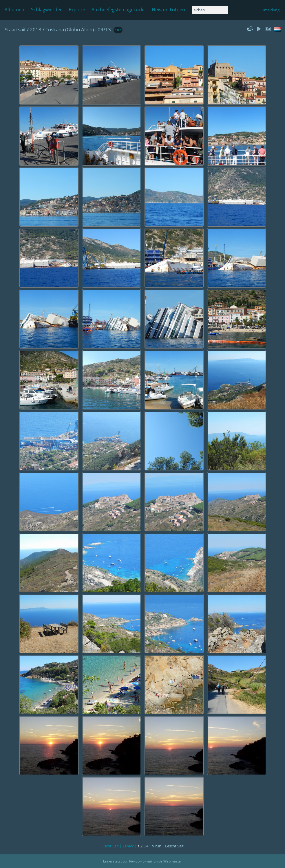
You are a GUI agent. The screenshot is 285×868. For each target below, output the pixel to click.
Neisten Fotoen (168, 10)
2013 (36, 29)
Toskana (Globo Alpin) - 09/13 (78, 29)
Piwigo (134, 861)
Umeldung (271, 10)
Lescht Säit (174, 846)
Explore (77, 10)
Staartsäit (15, 29)
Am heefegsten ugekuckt (118, 10)
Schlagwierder (46, 10)
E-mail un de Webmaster (162, 861)
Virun (157, 846)
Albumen (14, 10)
